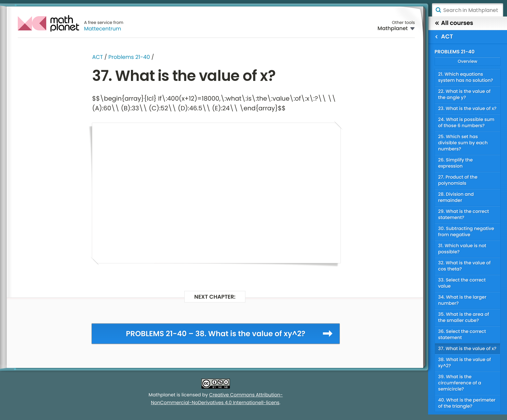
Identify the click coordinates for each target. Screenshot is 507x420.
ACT (97, 57)
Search (438, 10)
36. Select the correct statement (462, 334)
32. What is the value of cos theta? (464, 266)
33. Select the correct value (462, 283)
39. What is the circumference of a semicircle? (460, 383)
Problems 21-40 (129, 57)
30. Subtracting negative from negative (466, 232)
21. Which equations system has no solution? (466, 77)
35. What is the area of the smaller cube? (464, 317)
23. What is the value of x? (467, 108)
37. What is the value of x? (467, 348)
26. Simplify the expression (455, 163)
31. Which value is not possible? (462, 249)
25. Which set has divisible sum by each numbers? (463, 143)
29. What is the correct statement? (464, 214)
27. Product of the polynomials (458, 180)
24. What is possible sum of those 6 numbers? (466, 122)
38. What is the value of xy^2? (464, 363)
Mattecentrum (103, 29)
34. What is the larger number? (462, 300)
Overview (468, 61)
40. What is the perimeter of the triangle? (467, 403)
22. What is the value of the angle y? (464, 94)
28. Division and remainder (456, 197)
